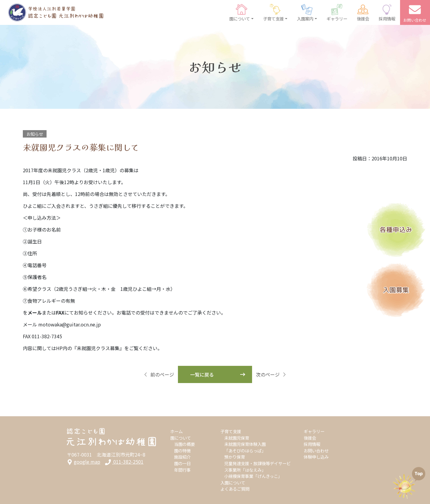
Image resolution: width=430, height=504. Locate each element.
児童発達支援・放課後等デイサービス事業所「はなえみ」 (257, 466)
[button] (241, 12)
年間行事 (182, 470)
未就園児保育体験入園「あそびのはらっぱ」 (245, 447)
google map (83, 462)
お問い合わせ (316, 450)
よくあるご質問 (235, 489)
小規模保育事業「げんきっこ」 (253, 476)
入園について (233, 483)
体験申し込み (316, 457)
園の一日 (182, 463)
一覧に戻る (202, 374)
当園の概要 (184, 444)
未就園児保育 (237, 438)
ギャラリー (314, 431)
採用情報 (312, 444)
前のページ (159, 374)
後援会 (310, 438)
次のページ (271, 374)
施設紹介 (182, 457)
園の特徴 (182, 450)
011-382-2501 (124, 462)
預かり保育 (235, 457)
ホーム (176, 431)
